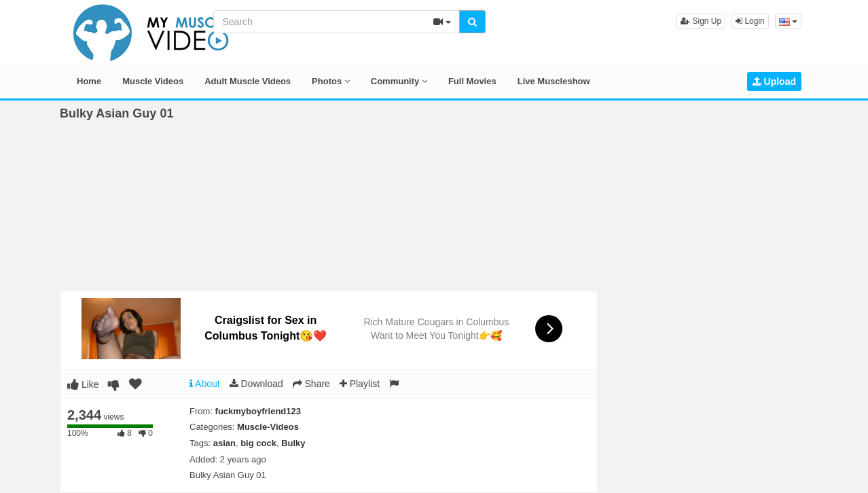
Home (89, 81)
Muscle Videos (153, 81)
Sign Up (701, 21)
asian (224, 443)
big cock (258, 443)
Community (399, 81)
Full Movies (472, 81)
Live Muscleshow (554, 81)
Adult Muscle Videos (248, 81)
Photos (331, 81)
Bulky (293, 443)
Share (311, 384)
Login (750, 21)
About (205, 384)
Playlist (360, 384)
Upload (774, 81)
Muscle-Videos (268, 427)
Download (256, 384)
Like (83, 384)
